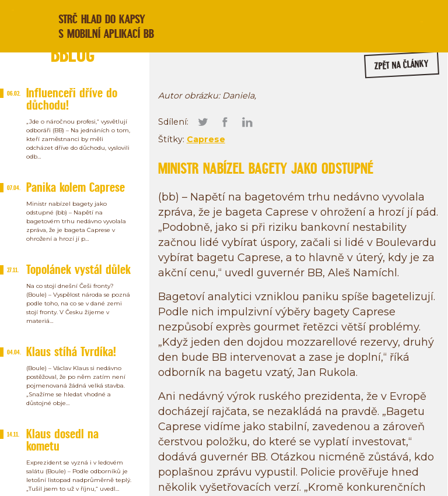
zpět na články (402, 65)
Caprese (206, 139)
